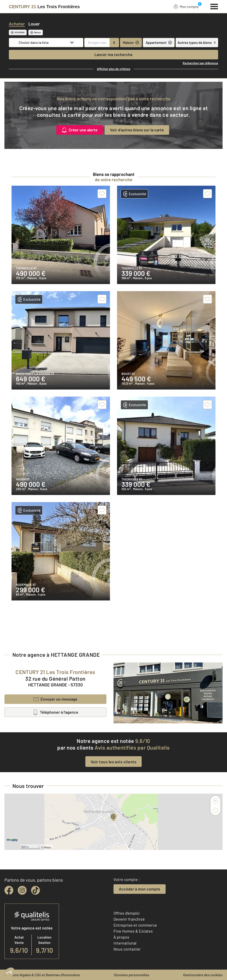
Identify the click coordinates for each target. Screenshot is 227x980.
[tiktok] (35, 890)
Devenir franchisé (129, 919)
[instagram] (22, 890)
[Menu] (214, 6)
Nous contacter (127, 949)
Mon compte (186, 6)
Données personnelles (132, 975)
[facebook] (9, 890)
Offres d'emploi (127, 913)
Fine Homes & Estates (133, 931)
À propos (121, 937)
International (125, 943)
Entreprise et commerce (135, 925)
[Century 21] (44, 7)
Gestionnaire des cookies (203, 975)
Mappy (47, 847)
